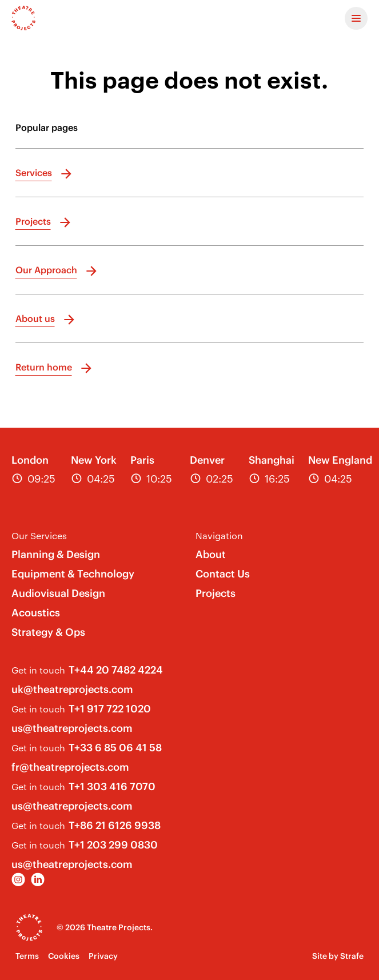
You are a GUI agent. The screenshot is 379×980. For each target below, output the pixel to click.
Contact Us (223, 574)
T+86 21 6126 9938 (115, 825)
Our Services (39, 535)
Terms (27, 956)
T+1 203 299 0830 (113, 845)
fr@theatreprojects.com (70, 767)
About (211, 554)
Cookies (64, 956)
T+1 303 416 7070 (112, 786)
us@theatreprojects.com (72, 728)
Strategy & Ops (48, 632)
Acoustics (36, 613)
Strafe (352, 956)
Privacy (103, 956)
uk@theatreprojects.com (72, 689)
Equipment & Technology (73, 574)
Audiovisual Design (58, 593)
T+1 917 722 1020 (110, 709)
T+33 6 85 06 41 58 (115, 748)
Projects (216, 593)
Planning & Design (56, 554)
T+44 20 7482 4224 (116, 670)
